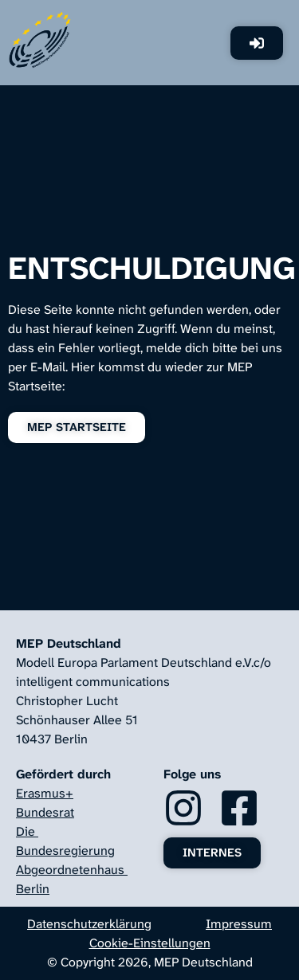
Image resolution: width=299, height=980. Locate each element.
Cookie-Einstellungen (150, 943)
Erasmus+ (45, 793)
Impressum (239, 924)
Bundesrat (45, 812)
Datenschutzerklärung (89, 924)
